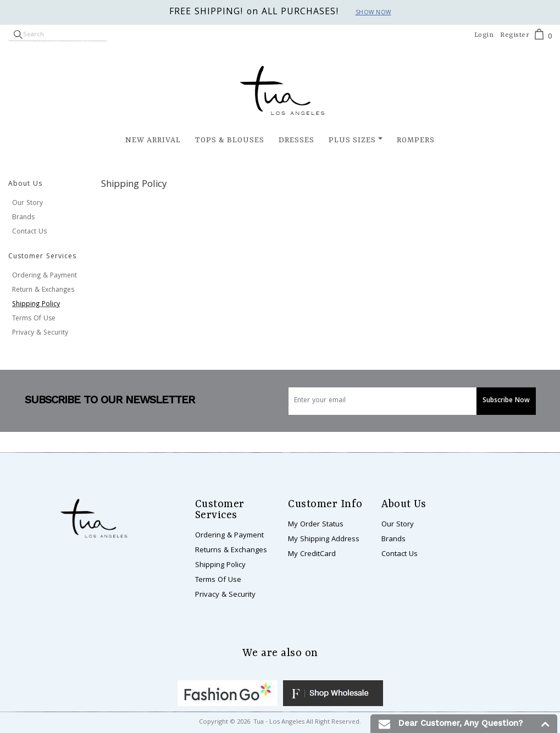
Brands (23, 218)
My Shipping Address (324, 540)
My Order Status (316, 525)
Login (484, 35)
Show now (373, 13)
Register (515, 35)
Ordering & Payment (45, 276)
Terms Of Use (34, 319)
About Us (25, 184)
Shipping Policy (36, 305)
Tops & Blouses (230, 140)
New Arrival (153, 140)
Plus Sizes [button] (352, 140)
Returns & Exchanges (231, 551)
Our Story (27, 204)
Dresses (296, 140)
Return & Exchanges (43, 290)
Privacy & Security (40, 333)
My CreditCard (312, 554)
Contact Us (29, 232)
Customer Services (42, 257)
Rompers (416, 140)
